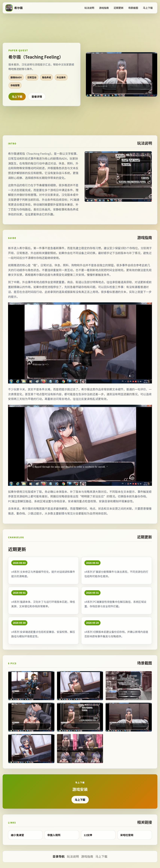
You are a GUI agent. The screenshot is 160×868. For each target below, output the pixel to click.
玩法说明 (89, 8)
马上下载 (148, 8)
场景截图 (133, 8)
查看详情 (37, 97)
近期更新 (119, 8)
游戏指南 (104, 8)
